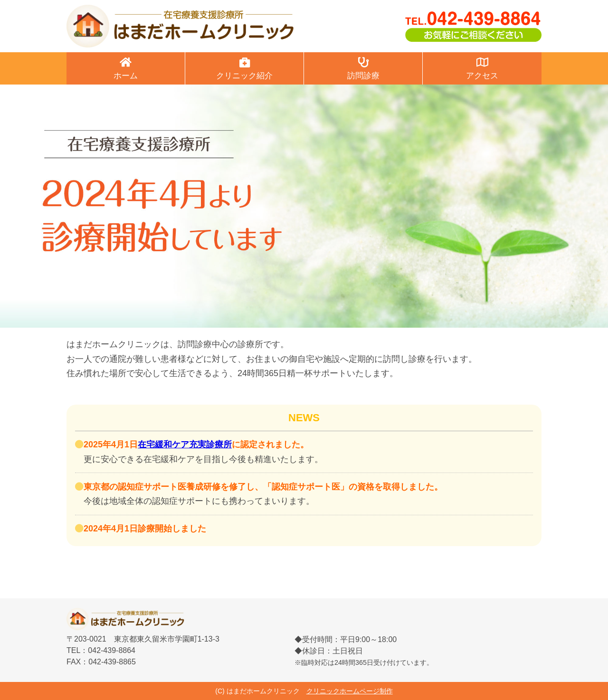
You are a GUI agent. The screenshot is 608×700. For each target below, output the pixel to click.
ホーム (126, 69)
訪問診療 (363, 69)
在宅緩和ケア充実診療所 (185, 445)
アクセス (482, 69)
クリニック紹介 (244, 69)
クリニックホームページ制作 (350, 691)
